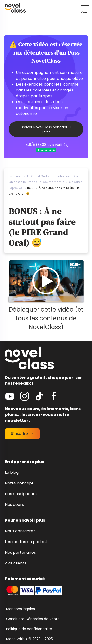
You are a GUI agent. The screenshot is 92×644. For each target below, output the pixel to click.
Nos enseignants (21, 494)
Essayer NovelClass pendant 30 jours (46, 129)
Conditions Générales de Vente (33, 619)
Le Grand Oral (37, 176)
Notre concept (19, 483)
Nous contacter (20, 531)
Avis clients (16, 563)
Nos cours (14, 505)
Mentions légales (20, 609)
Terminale (16, 176)
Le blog (12, 472)
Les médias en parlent (26, 542)
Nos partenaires (20, 552)
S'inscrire (22, 434)
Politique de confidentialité (29, 629)
